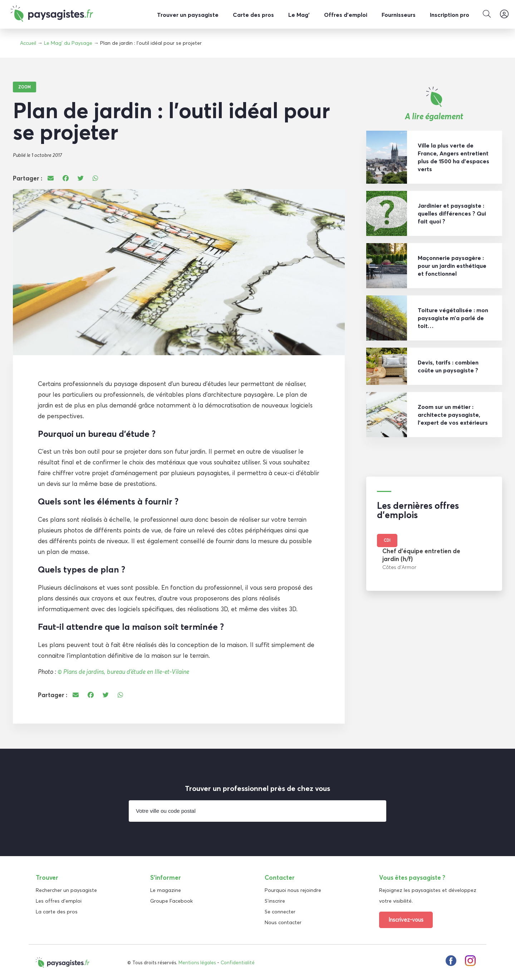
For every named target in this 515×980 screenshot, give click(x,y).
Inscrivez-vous (406, 919)
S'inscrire (275, 901)
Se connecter (280, 911)
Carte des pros (253, 15)
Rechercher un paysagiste (66, 890)
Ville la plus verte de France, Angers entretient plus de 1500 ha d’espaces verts (453, 157)
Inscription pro (450, 15)
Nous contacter (283, 922)
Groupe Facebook (171, 901)
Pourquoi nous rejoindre (293, 890)
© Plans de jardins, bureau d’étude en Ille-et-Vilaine (123, 671)
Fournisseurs (399, 15)
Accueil (28, 43)
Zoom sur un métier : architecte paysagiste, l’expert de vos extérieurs (453, 414)
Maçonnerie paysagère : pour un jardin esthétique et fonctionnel (452, 265)
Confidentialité (238, 962)
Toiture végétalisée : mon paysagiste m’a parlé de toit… (453, 318)
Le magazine (166, 890)
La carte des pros (57, 911)
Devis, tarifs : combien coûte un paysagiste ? (448, 366)
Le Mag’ (299, 15)
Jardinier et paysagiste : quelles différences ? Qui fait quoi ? (452, 213)
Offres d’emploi (346, 15)
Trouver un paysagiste (188, 15)
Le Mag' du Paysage (68, 43)
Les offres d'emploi (59, 901)
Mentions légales (197, 962)
